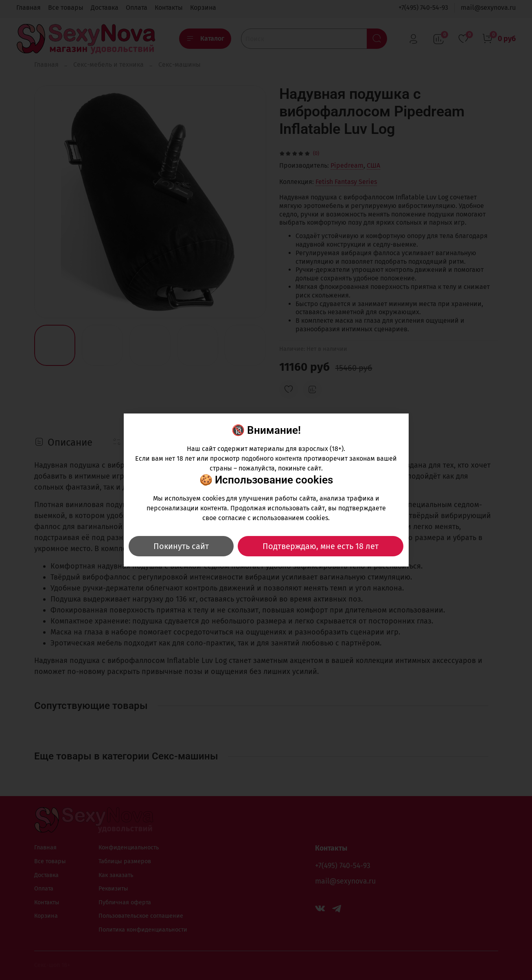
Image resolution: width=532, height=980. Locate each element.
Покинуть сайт (181, 546)
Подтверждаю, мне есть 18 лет (321, 546)
